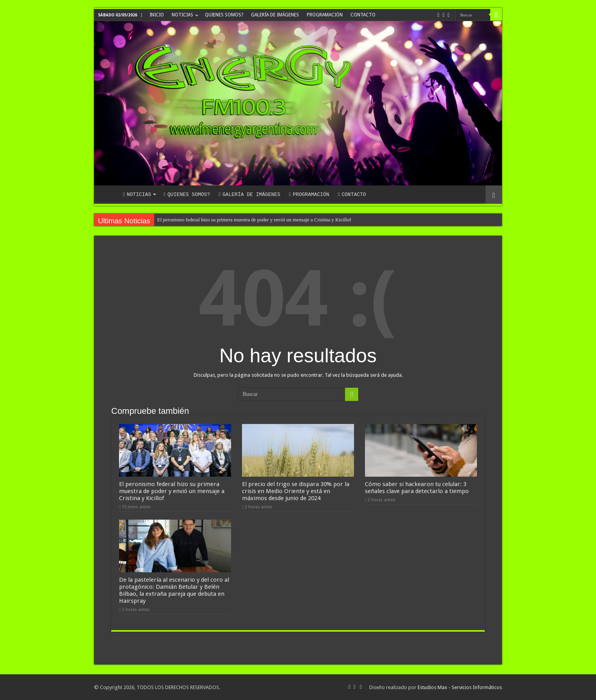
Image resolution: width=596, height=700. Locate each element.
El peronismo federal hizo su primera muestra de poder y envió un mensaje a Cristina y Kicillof (254, 220)
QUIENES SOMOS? (224, 15)
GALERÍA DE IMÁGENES (275, 15)
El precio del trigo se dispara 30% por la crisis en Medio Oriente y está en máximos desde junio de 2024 (296, 491)
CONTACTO (363, 15)
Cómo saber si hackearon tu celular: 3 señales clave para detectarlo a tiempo (417, 488)
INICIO (157, 15)
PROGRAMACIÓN (325, 15)
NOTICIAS (182, 15)
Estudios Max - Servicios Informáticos (460, 687)
